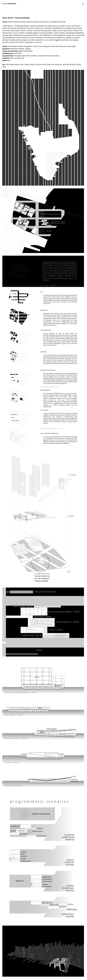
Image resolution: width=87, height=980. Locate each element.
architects (9, 3)
